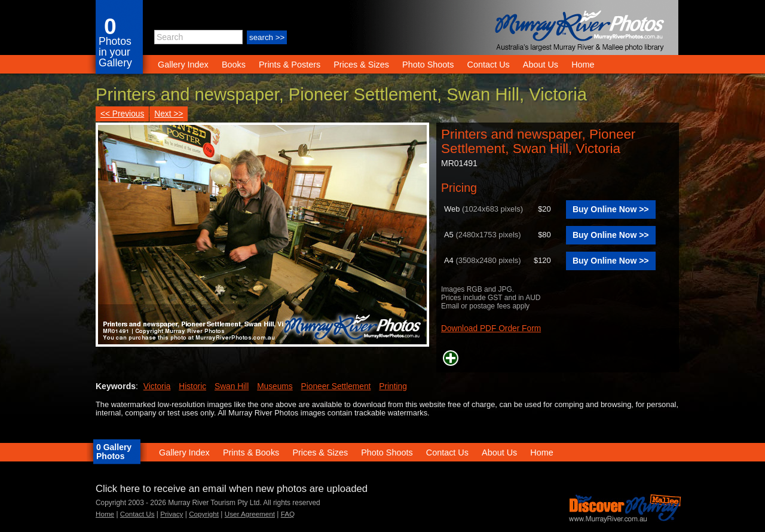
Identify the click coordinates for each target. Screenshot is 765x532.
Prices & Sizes (361, 65)
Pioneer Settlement (336, 386)
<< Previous (122, 114)
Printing (393, 386)
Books (234, 65)
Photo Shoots (428, 65)
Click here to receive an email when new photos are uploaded (232, 489)
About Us (541, 65)
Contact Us (489, 65)
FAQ (288, 514)
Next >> (169, 114)
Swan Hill (232, 386)
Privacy (172, 514)
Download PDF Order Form (491, 328)
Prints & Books (251, 452)
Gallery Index (183, 65)
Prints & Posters (291, 65)
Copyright (204, 514)
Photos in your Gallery (115, 52)
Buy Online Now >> (611, 209)
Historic (192, 386)
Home (583, 65)
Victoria (157, 386)
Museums (275, 386)
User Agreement (250, 514)
